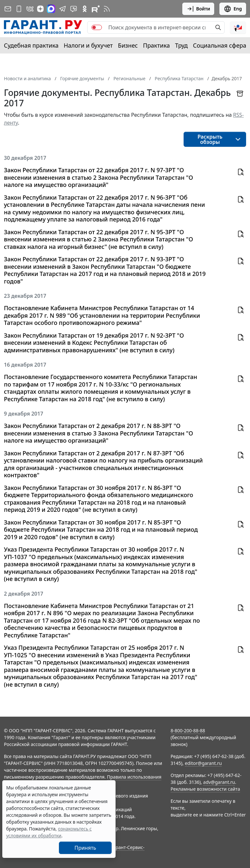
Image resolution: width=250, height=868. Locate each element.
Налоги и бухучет (88, 45)
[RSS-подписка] (107, 9)
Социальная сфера (220, 45)
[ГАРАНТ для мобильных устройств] (19, 9)
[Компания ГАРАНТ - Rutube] (96, 9)
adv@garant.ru (219, 782)
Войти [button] (198, 9)
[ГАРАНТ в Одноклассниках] (85, 9)
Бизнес (128, 45)
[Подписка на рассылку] (8, 9)
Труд (181, 45)
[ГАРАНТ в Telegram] (62, 9)
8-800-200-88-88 (188, 731)
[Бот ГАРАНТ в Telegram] (74, 9)
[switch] (97, 27)
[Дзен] (40, 9)
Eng (233, 9)
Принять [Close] (85, 848)
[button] (238, 27)
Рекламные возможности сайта (205, 789)
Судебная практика (31, 45)
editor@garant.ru (203, 763)
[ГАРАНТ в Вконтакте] (30, 9)
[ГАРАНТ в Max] (51, 9)
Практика (156, 45)
